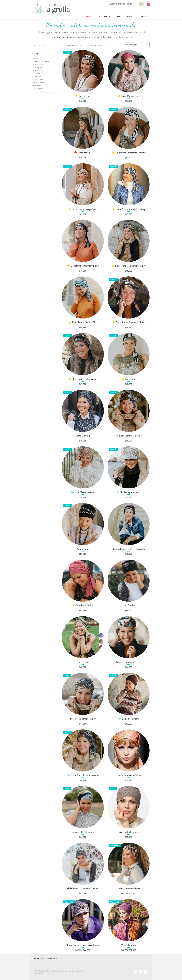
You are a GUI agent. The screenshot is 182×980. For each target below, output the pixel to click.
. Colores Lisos (38, 64)
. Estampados (38, 67)
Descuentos (37, 85)
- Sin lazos (36, 73)
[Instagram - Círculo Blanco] (135, 972)
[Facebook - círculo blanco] (140, 972)
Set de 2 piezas (38, 88)
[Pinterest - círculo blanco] (145, 972)
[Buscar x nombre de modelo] (121, 4)
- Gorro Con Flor (39, 82)
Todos (35, 58)
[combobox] (137, 45)
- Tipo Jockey (38, 79)
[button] (148, 4)
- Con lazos (37, 76)
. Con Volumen (38, 70)
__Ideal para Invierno (41, 61)
